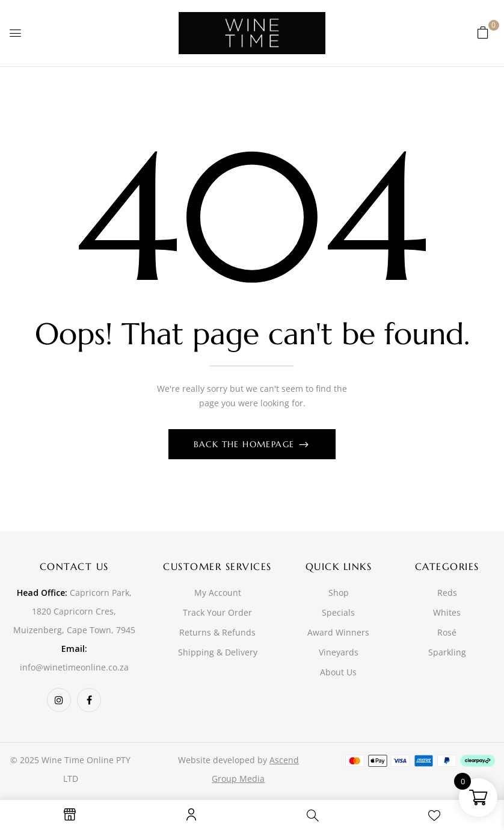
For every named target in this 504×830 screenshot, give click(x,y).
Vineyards (339, 652)
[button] (483, 32)
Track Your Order (217, 612)
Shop (339, 593)
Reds (447, 593)
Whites (447, 612)
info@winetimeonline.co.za (74, 667)
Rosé (447, 632)
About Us (338, 672)
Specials (338, 612)
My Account (218, 593)
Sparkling (447, 652)
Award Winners (338, 632)
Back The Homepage (246, 444)
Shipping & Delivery (218, 652)
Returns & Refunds (217, 632)
